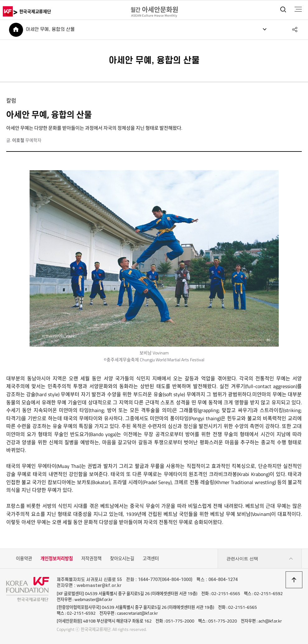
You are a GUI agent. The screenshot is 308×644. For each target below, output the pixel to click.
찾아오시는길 (122, 559)
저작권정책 (91, 559)
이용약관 (24, 559)
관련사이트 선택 (260, 559)
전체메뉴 (298, 9)
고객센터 (151, 559)
